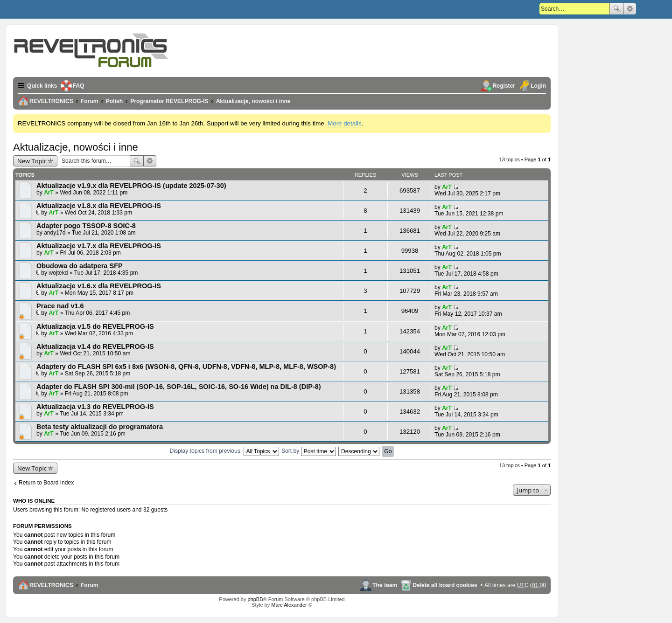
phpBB (255, 599)
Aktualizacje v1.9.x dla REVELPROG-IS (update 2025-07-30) (131, 186)
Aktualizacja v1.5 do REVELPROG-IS (95, 326)
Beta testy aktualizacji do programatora (100, 427)
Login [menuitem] (538, 86)
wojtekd (59, 273)
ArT (49, 193)
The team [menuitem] (385, 585)
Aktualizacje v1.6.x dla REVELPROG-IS (99, 286)
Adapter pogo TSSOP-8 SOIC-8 (86, 226)
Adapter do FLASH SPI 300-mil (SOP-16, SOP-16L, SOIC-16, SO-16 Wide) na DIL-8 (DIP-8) (179, 387)
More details (344, 123)
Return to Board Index (46, 483)
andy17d (55, 233)
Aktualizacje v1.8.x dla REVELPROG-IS (99, 206)
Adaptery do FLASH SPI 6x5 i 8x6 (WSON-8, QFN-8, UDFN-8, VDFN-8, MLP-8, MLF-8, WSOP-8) (186, 367)
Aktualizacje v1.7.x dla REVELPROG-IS (99, 246)
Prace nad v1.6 (60, 306)
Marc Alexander (289, 605)
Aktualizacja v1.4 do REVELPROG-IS (95, 346)
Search (616, 9)
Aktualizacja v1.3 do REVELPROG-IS (95, 407)
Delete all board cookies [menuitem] (445, 585)
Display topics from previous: (224, 451)
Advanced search (630, 9)
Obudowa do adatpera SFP (80, 266)
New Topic (32, 161)
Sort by (309, 451)
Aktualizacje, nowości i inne (76, 147)
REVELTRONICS (51, 585)
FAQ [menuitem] (79, 86)
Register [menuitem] (504, 86)
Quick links (42, 86)
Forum (90, 585)
